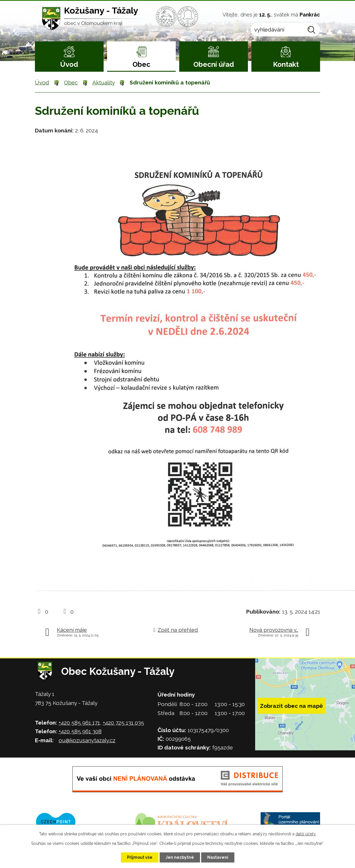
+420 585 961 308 (80, 731)
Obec (141, 64)
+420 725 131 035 (123, 723)
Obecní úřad (214, 64)
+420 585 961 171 (79, 723)
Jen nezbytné (180, 857)
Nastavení (218, 857)
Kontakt (286, 64)
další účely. (306, 834)
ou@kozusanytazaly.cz (87, 740)
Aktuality (103, 82)
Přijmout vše (140, 857)
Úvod (69, 64)
